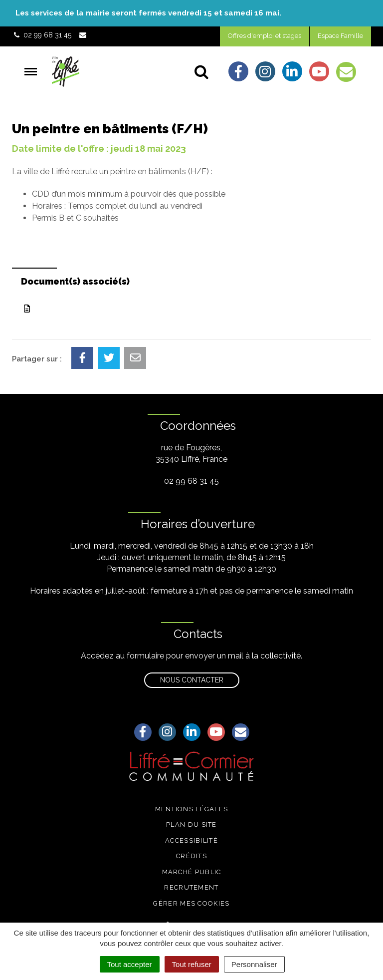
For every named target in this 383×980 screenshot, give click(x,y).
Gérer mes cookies (191, 903)
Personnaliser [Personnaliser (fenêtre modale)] (254, 964)
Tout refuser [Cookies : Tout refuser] (192, 964)
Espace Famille (340, 36)
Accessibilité (191, 840)
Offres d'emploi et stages (265, 36)
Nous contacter (192, 680)
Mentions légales (192, 809)
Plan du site (191, 824)
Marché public (192, 872)
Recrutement (191, 887)
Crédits (191, 856)
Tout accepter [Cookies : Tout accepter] (130, 964)
